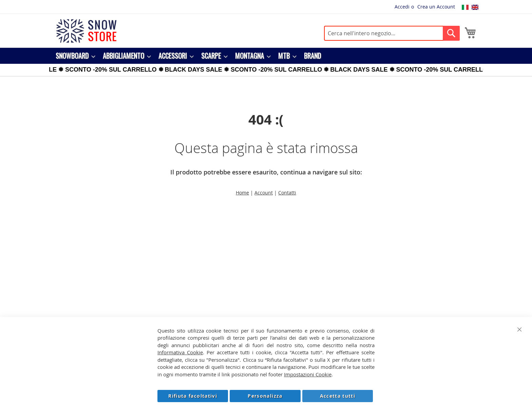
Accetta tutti (338, 396)
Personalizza (265, 396)
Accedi (402, 7)
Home (242, 193)
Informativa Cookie (180, 352)
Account (264, 193)
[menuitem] (73, 56)
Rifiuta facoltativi (193, 396)
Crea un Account (436, 7)
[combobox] (392, 33)
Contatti (287, 193)
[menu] (266, 56)
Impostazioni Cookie (308, 374)
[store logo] (86, 31)
